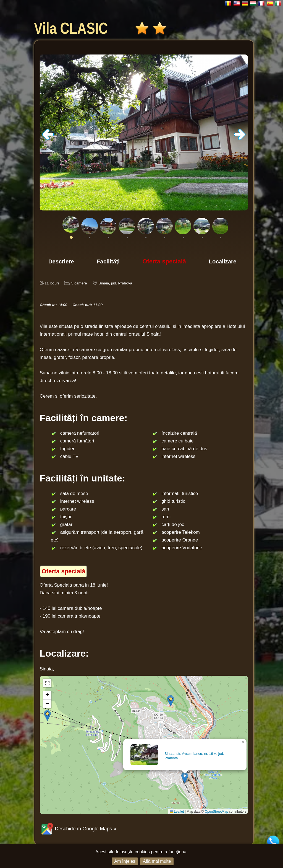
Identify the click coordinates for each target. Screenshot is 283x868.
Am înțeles (125, 861)
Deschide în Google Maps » (78, 829)
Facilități (108, 261)
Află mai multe (157, 861)
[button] (185, 778)
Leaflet (177, 812)
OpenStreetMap (217, 812)
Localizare (223, 261)
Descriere (61, 261)
